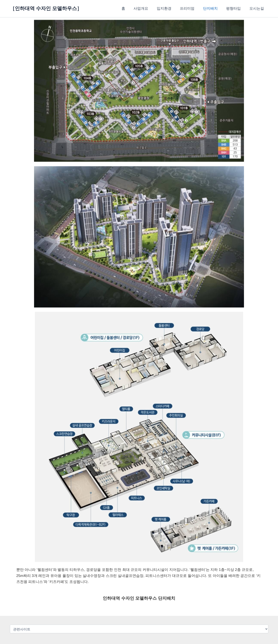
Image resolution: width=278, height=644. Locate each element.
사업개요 (148, 8)
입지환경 (169, 8)
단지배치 (213, 8)
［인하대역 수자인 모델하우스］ (46, 8)
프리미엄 (191, 8)
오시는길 (257, 8)
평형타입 (235, 8)
